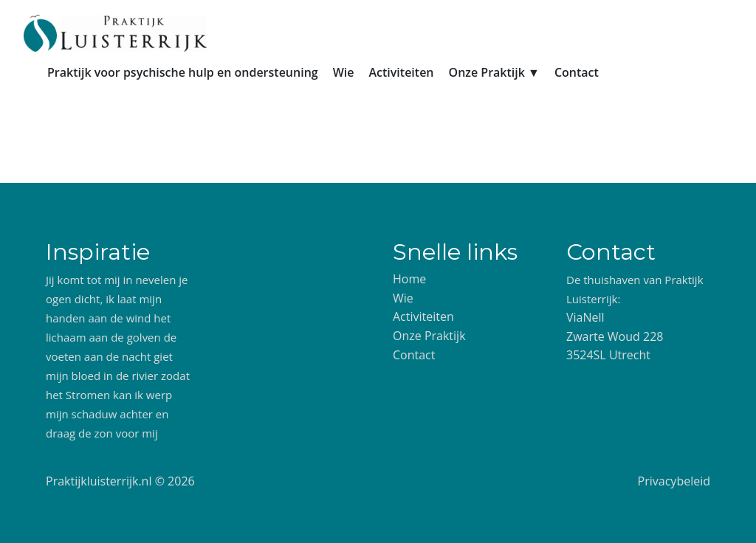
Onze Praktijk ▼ (494, 72)
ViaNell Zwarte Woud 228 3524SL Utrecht (615, 336)
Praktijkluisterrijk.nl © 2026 (120, 481)
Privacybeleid (674, 481)
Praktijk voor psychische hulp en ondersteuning (183, 72)
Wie (344, 72)
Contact (577, 72)
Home (409, 279)
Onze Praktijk (429, 336)
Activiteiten (401, 72)
